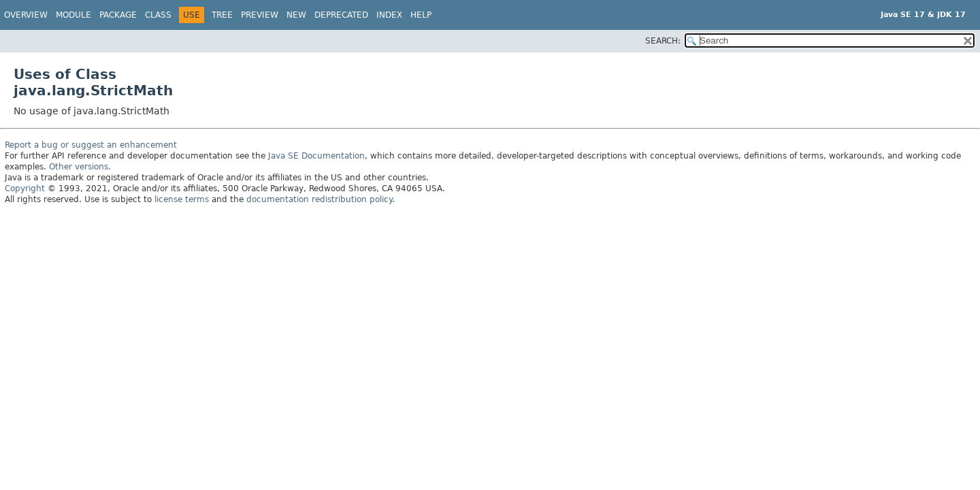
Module (73, 15)
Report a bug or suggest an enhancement (91, 145)
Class (158, 15)
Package (118, 15)
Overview (26, 15)
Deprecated (341, 15)
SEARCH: (663, 41)
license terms (182, 199)
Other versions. (80, 167)
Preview (260, 15)
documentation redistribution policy (319, 199)
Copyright (25, 189)
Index (389, 15)
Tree (222, 15)
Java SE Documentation (316, 156)
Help (421, 15)
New (296, 15)
